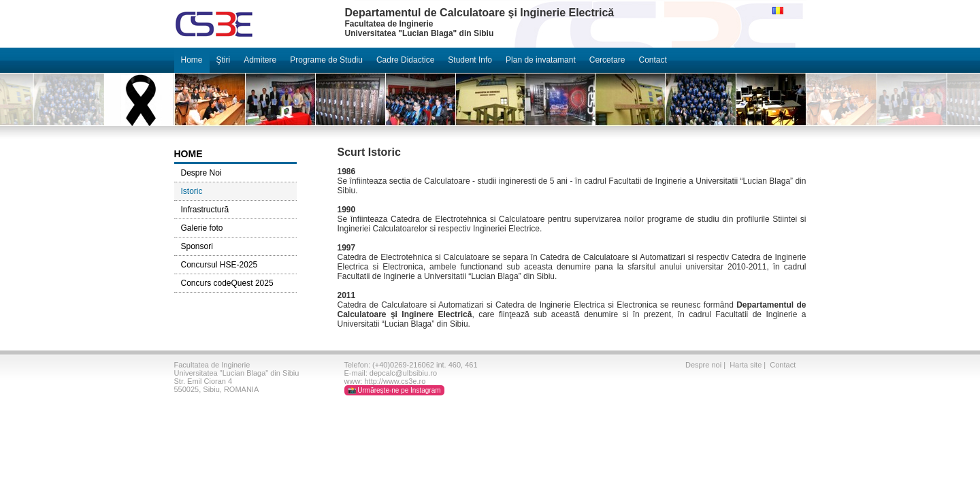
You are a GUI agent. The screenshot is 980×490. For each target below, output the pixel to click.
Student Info (470, 60)
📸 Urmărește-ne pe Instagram (394, 390)
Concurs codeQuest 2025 (227, 283)
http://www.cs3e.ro (395, 381)
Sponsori (197, 246)
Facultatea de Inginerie (212, 365)
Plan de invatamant (541, 60)
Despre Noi (201, 173)
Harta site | (749, 365)
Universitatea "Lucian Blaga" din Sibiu (237, 373)
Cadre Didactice (405, 60)
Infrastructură (205, 210)
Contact (652, 60)
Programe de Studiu (326, 60)
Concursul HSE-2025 (219, 265)
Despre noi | (706, 365)
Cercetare (607, 60)
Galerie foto (202, 228)
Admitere (260, 60)
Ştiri (224, 60)
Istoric (192, 191)
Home (192, 60)
